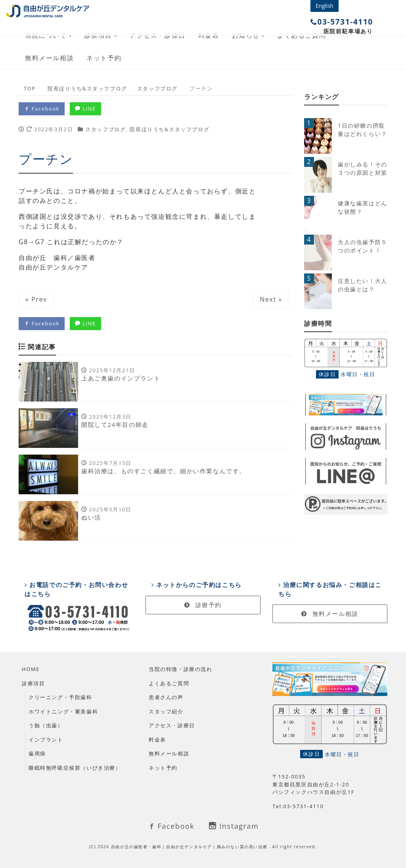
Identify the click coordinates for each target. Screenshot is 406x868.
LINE (85, 109)
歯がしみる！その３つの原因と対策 (363, 168)
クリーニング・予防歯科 (60, 697)
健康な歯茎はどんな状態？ (363, 207)
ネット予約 (104, 58)
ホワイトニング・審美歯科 (63, 711)
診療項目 (33, 683)
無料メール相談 (49, 58)
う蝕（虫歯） (46, 725)
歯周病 (37, 753)
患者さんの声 (166, 697)
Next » (271, 299)
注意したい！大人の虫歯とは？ (363, 285)
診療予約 (203, 605)
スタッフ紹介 (166, 711)
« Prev (36, 299)
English (325, 6)
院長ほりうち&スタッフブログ (169, 129)
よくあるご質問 (169, 683)
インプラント (46, 740)
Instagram (234, 826)
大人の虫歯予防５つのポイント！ (363, 246)
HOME (31, 669)
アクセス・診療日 (172, 725)
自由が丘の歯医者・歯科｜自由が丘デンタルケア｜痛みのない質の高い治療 (190, 847)
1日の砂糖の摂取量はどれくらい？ (363, 130)
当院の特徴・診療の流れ (181, 669)
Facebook (42, 109)
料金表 (157, 740)
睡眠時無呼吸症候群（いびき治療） (75, 768)
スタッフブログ (105, 129)
